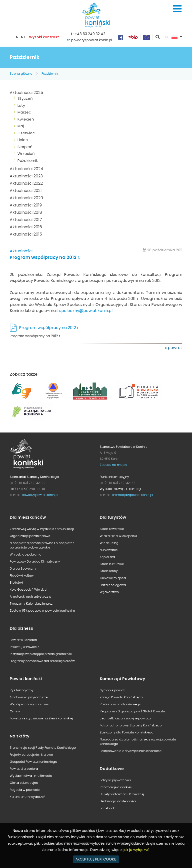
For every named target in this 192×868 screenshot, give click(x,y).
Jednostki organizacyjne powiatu (125, 718)
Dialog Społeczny (23, 568)
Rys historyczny (22, 690)
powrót (175, 348)
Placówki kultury (22, 575)
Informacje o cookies (116, 787)
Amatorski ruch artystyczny (31, 596)
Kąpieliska (107, 557)
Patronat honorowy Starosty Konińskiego (131, 725)
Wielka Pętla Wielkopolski (118, 536)
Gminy (15, 711)
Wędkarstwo (109, 592)
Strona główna (21, 74)
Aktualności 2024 (26, 169)
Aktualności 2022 (26, 183)
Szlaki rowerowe (112, 529)
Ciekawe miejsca (113, 578)
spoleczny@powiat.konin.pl (86, 311)
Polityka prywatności (115, 780)
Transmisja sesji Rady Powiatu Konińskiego (43, 748)
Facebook (107, 808)
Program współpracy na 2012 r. (45, 257)
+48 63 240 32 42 (90, 34)
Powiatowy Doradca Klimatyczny (35, 561)
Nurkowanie (109, 550)
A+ (23, 37)
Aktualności (21, 251)
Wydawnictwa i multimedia (31, 776)
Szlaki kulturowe (112, 564)
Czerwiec (26, 133)
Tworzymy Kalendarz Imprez (31, 604)
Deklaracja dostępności (118, 801)
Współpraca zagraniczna (29, 704)
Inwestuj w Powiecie (24, 647)
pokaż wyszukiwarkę (158, 37)
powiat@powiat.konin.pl (92, 40)
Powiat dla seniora (24, 769)
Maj (21, 126)
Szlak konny (109, 571)
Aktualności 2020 (26, 198)
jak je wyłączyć (136, 850)
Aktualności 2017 (26, 220)
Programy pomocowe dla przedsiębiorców (42, 661)
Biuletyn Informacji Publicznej (122, 794)
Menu (177, 9)
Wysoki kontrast (44, 37)
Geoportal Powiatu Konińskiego (33, 762)
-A (16, 37)
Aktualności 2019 (26, 205)
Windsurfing (109, 543)
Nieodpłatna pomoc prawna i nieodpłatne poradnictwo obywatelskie (42, 545)
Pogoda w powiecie (25, 790)
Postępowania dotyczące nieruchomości (131, 751)
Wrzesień (26, 153)
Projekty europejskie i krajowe (31, 755)
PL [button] (171, 37)
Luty (21, 105)
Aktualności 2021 (26, 191)
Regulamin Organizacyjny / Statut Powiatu (132, 711)
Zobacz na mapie (113, 465)
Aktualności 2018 (26, 212)
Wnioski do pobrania (26, 554)
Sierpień (25, 147)
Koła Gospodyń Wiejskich (29, 589)
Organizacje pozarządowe (30, 536)
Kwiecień (26, 119)
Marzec (24, 112)
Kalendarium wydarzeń (28, 797)
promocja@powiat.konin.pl (132, 495)
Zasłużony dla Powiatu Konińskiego (126, 732)
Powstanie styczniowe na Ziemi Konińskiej (41, 718)
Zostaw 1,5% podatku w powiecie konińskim (42, 611)
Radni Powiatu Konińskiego (120, 704)
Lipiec (23, 140)
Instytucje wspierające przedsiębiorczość (41, 654)
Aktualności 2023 (26, 176)
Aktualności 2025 (26, 93)
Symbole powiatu (113, 690)
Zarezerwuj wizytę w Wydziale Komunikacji (42, 529)
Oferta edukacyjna (24, 783)
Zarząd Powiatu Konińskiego (121, 697)
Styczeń (25, 98)
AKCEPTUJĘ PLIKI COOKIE (96, 859)
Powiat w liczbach (23, 640)
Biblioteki (16, 582)
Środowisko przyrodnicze (29, 697)
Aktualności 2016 (26, 227)
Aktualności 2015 (26, 234)
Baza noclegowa (113, 585)
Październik (50, 74)
